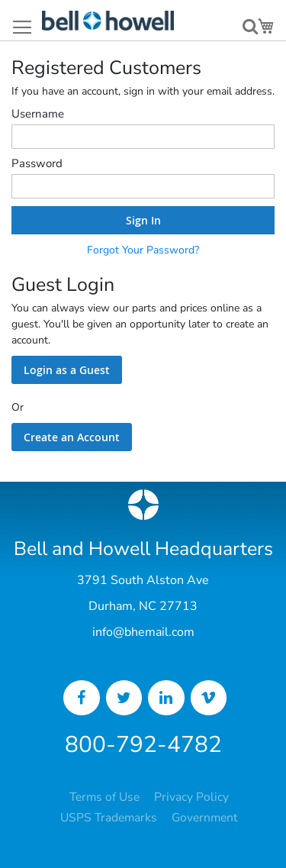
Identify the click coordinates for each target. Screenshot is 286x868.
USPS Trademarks (109, 818)
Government (204, 818)
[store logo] (108, 21)
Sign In (143, 220)
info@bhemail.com (143, 632)
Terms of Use (104, 797)
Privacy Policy (191, 797)
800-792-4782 (143, 745)
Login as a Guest (67, 370)
